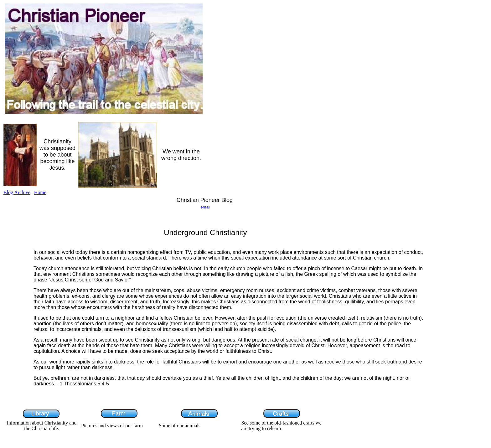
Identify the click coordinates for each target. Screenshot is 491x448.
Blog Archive (17, 192)
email (205, 207)
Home (40, 192)
